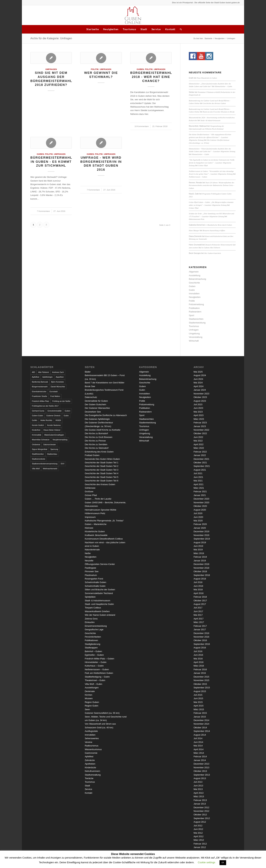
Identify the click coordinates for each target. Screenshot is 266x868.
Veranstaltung (196, 337)
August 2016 (200, 648)
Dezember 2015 (201, 677)
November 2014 (201, 724)
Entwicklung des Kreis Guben (99, 452)
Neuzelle (89, 561)
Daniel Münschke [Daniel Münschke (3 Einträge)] (58, 387)
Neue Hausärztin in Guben (207, 78)
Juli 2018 (198, 582)
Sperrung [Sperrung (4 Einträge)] (54, 449)
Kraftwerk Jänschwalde (96, 535)
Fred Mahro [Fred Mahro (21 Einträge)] (55, 396)
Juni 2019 (198, 546)
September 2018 (202, 575)
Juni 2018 (198, 586)
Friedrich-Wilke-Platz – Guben (99, 659)
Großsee (89, 491)
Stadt (144, 29)
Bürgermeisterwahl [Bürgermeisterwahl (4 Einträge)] (40, 387)
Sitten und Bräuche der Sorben (100, 590)
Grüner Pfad (203, 165)
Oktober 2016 (200, 640)
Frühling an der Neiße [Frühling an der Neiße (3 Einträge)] (61, 401)
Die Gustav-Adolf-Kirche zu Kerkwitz (103, 430)
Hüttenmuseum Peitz (197, 219)
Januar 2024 (200, 390)
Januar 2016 (200, 673)
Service (156, 29)
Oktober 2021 (200, 463)
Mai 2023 (198, 412)
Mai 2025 (198, 372)
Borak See (90, 386)
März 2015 (199, 709)
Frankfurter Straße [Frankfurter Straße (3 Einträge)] (40, 396)
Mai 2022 (198, 441)
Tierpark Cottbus (93, 608)
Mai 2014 (198, 746)
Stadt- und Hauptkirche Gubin (99, 604)
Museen (89, 698)
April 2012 (199, 836)
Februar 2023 (200, 423)
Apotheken (90, 764)
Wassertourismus (93, 749)
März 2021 (199, 488)
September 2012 (202, 818)
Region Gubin (92, 706)
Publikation (194, 308)
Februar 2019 (200, 557)
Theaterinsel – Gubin (95, 680)
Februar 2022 (200, 452)
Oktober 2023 (200, 397)
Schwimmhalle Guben (96, 582)
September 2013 (202, 775)
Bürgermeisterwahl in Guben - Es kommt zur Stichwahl (51, 162)
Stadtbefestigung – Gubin (97, 677)
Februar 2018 (200, 597)
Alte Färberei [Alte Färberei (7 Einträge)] (44, 372)
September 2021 (202, 466)
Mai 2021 (198, 481)
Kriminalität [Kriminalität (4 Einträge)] (36, 435)
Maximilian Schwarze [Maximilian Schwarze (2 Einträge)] (41, 440)
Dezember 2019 (201, 531)
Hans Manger (194, 230)
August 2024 (200, 375)
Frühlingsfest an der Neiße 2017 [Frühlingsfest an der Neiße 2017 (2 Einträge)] (45, 406)
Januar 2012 (200, 847)
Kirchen (89, 695)
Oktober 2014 (200, 728)
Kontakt (170, 29)
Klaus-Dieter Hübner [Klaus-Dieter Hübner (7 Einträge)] (52, 430)
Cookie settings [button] (207, 862)
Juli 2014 (198, 738)
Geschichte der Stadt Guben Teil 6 (102, 481)
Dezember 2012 (201, 807)
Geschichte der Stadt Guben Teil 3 (102, 470)
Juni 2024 (198, 379)
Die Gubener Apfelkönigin (97, 419)
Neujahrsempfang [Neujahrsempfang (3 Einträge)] (60, 440)
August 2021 (200, 470)
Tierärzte (89, 778)
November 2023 (201, 394)
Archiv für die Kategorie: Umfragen (51, 38)
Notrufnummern (92, 771)
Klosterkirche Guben (95, 531)
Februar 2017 (200, 626)
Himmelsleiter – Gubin (224, 86)
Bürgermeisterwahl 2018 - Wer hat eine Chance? (151, 77)
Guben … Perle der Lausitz (98, 499)
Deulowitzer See (93, 412)
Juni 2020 (198, 517)
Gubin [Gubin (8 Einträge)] (66, 416)
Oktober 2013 (200, 771)
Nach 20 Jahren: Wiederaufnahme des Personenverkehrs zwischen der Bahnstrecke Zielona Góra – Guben (212, 185)
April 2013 (199, 793)
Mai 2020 (198, 521)
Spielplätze (90, 597)
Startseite (93, 29)
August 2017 (200, 604)
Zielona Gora (91, 619)
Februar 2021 (200, 491)
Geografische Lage (94, 629)
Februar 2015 (200, 713)
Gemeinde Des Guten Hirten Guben (102, 459)
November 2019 (201, 535)
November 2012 (201, 811)
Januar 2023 (200, 426)
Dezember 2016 (201, 633)
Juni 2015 (198, 698)
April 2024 (199, 386)
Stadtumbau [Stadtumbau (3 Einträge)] (52, 454)
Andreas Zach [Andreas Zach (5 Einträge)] (58, 372)
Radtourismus (92, 746)
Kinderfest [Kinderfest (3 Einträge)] (36, 430)
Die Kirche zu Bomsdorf (96, 433)
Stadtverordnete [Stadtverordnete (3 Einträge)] (39, 459)
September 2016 (202, 644)
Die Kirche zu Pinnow (95, 441)
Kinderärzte (90, 768)
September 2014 (202, 731)
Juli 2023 (198, 404)
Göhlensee (90, 488)
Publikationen (91, 640)
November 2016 (201, 637)
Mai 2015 (198, 702)
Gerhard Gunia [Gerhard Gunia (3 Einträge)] (38, 411)
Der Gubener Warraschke (97, 408)
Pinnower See (92, 571)
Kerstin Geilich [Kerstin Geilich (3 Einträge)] (38, 425)
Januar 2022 (200, 455)
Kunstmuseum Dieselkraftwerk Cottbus (104, 539)
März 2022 (199, 448)
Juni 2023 (198, 408)
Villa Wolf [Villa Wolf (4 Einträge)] (36, 469)
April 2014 (199, 749)
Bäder (88, 372)
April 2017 (199, 619)
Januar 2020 (200, 528)
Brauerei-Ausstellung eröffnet (214, 230)
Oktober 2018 (200, 571)
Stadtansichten (196, 319)
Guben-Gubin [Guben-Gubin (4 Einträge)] (37, 416)
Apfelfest (89, 756)
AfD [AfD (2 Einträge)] (33, 372)
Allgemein (194, 272)
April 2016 (199, 662)
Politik (95, 69)
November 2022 (201, 430)
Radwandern (195, 312)
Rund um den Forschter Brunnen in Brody (219, 112)
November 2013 (201, 768)
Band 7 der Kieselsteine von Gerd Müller (105, 383)
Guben (140, 69)
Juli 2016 (198, 651)
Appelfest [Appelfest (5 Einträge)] (60, 377)
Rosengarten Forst (94, 579)
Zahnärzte (90, 760)
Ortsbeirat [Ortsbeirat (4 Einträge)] (36, 444)
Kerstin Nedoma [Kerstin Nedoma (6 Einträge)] (54, 425)
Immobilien (194, 294)
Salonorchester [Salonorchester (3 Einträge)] (50, 444)
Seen (87, 709)
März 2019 (199, 553)
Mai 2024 (198, 383)
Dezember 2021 (201, 459)
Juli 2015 (198, 695)
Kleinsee (89, 528)
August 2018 (200, 579)
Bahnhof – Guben (93, 651)
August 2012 (200, 822)
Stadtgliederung (93, 644)
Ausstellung (194, 275)
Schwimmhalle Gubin (95, 586)
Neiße (88, 553)
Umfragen (51, 69)
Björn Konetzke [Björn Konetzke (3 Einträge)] (58, 382)
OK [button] (223, 863)
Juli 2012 (198, 826)
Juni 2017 (198, 611)
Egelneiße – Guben (94, 655)
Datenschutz (91, 397)
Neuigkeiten (111, 29)
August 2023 (200, 401)
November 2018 (201, 568)
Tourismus (129, 29)
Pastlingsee (91, 568)
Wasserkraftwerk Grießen (97, 611)
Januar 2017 (200, 629)
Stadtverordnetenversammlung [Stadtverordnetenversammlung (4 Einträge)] (45, 464)
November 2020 (201, 502)
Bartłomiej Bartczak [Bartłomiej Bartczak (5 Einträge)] (40, 382)
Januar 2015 (200, 717)
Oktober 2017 (200, 601)
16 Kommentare (142, 126)
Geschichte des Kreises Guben (214, 103)
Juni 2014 (198, 742)
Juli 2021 (198, 473)
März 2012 (199, 840)
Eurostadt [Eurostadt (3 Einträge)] (54, 391)
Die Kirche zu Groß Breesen (99, 437)
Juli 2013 (198, 782)
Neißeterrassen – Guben (198, 177)
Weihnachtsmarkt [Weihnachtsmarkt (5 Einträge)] (50, 469)
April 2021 (199, 484)
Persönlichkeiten (93, 637)
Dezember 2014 (201, 720)
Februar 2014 (200, 756)
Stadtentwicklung (197, 323)
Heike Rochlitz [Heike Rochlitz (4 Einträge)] (46, 420)
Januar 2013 (200, 804)
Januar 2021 (200, 495)
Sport (191, 315)
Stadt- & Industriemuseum (210, 120)
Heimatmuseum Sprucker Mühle (101, 510)
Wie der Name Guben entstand (100, 615)
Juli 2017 (198, 608)
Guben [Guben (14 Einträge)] (67, 411)
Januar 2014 (200, 760)
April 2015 (199, 706)
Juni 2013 (198, 786)
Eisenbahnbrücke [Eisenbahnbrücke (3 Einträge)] (39, 391)
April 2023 (199, 415)
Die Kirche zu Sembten (96, 444)
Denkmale (90, 691)
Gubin (192, 290)
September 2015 (202, 688)
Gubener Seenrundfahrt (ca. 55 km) (102, 713)
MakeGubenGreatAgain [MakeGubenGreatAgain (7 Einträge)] (54, 435)
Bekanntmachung (197, 279)
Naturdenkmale (92, 550)
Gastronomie (91, 753)
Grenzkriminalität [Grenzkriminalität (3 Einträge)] (55, 411)
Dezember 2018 (201, 564)
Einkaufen (90, 622)
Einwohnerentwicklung (96, 626)
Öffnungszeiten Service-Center (100, 564)
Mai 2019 (198, 550)
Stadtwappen (91, 648)
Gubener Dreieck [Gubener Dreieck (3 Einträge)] (53, 416)
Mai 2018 (198, 590)
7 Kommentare (43, 211)
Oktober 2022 (200, 433)
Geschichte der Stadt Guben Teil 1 (102, 463)
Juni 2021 (198, 477)
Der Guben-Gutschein (213, 253)
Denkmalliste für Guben (96, 401)
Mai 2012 (198, 833)
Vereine (89, 742)
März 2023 (199, 419)
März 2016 (199, 666)
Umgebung (194, 334)
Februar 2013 (200, 800)
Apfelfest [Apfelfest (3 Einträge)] (36, 377)
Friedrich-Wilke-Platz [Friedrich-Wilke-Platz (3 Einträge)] (40, 401)
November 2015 (201, 680)
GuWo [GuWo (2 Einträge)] (35, 420)
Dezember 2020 (201, 499)
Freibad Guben (92, 455)
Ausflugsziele (91, 731)
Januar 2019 (200, 561)
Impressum (90, 517)
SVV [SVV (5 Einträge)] (62, 464)
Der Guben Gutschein (96, 404)
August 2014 (200, 735)
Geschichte (194, 283)
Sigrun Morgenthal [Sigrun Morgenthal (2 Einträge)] (40, 449)
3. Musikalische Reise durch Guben (219, 225)
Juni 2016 (198, 655)
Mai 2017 (198, 615)
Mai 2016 (198, 659)
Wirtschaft (194, 341)
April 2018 (199, 593)
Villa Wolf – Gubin (94, 684)
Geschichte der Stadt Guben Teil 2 (102, 466)
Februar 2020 (200, 524)
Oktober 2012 (200, 815)
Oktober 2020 (200, 506)
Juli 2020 (198, 513)
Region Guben (92, 702)
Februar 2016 (200, 669)
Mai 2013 (198, 789)
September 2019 (202, 539)
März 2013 (199, 796)
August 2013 (200, 778)
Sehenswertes (92, 738)
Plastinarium (91, 575)
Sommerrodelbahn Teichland (99, 593)
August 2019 (200, 542)
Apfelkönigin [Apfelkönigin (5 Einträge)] (47, 377)
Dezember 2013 (201, 764)
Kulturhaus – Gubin (94, 666)
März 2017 (199, 622)
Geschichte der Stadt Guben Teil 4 (102, 473)
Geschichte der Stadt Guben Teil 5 (102, 477)
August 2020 (200, 510)
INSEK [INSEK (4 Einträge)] (58, 420)
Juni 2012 (198, 829)
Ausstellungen (92, 688)
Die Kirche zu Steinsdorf (97, 448)
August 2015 (200, 691)
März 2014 (199, 753)
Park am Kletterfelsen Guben (99, 673)
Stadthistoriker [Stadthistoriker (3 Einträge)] (38, 454)
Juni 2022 (198, 437)
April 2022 (199, 444)
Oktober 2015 (200, 684)
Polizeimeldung (196, 304)
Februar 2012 (200, 844)
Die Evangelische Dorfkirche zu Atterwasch (106, 415)
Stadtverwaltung (93, 775)
